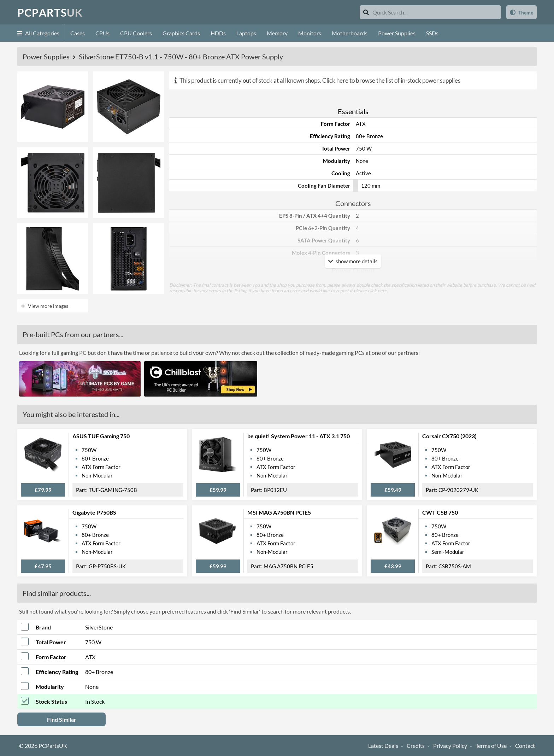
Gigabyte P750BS (94, 512)
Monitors (310, 33)
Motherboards (350, 33)
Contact (525, 746)
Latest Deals (383, 746)
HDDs (218, 33)
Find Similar (62, 719)
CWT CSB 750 (440, 512)
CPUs (102, 33)
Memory (277, 33)
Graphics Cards (181, 33)
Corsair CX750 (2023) (449, 436)
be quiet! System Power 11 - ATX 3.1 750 (299, 436)
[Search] (366, 12)
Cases (78, 33)
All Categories (38, 33)
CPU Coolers (136, 33)
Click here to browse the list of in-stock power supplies (391, 80)
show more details (353, 261)
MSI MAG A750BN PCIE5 (279, 512)
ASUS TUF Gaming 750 (101, 436)
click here (377, 291)
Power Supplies (397, 33)
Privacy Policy (450, 746)
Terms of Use (491, 746)
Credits (416, 746)
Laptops (246, 33)
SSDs (432, 33)
